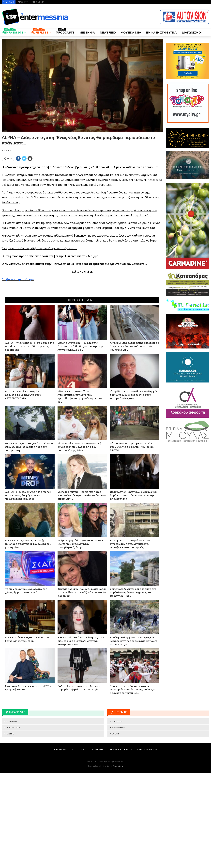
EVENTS (10, 734)
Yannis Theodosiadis (115, 766)
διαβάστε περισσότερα (18, 279)
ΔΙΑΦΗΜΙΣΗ (23, 2)
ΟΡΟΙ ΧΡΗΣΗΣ (97, 749)
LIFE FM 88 (40, 31)
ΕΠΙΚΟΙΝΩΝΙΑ (38, 2)
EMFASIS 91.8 (13, 31)
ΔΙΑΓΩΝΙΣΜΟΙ (192, 33)
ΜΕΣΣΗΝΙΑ (87, 33)
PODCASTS (65, 31)
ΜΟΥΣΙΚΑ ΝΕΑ (131, 33)
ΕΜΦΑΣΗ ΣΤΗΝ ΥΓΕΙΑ (161, 33)
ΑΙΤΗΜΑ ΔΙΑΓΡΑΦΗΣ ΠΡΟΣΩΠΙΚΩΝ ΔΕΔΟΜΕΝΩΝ (134, 749)
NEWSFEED (108, 33)
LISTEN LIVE (12, 721)
